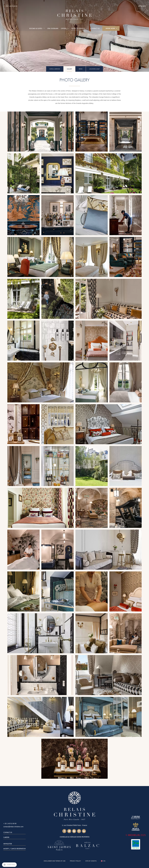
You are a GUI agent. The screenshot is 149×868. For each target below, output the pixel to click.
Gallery (69, 69)
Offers (64, 28)
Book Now (110, 28)
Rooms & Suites (36, 28)
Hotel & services (78, 28)
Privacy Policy (75, 861)
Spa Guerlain (53, 28)
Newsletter (8, 844)
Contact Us (95, 28)
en (104, 861)
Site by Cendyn (91, 861)
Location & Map (94, 69)
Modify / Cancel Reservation (14, 849)
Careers (6, 837)
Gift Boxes (142, 6)
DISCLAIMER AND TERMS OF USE (55, 861)
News (81, 69)
